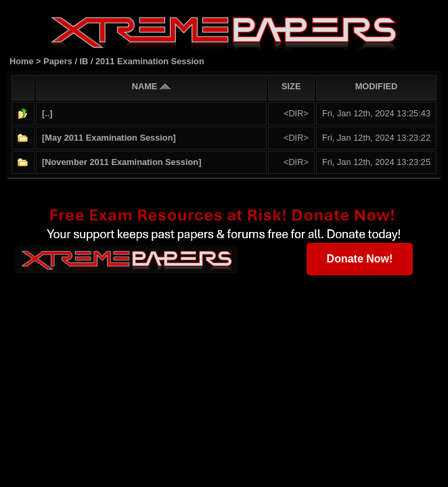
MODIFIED (377, 86)
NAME (151, 86)
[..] (47, 113)
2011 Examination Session (150, 61)
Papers (59, 61)
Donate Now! (360, 258)
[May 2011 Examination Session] (109, 137)
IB (84, 61)
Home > (26, 61)
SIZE (291, 86)
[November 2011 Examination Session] (121, 161)
